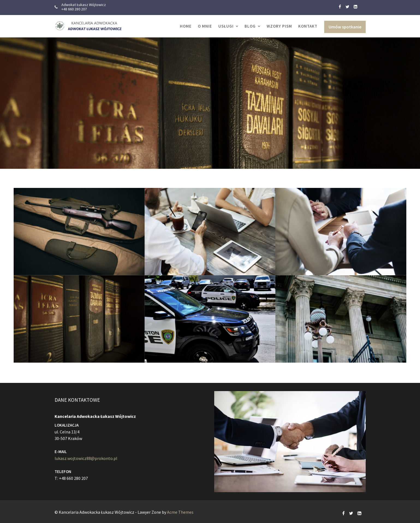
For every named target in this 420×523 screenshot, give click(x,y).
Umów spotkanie (345, 27)
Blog (250, 26)
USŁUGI (226, 26)
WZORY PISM (279, 26)
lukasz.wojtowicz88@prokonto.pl (86, 458)
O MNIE (205, 26)
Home (186, 26)
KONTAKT (308, 26)
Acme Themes (180, 512)
